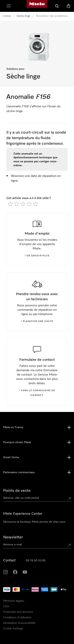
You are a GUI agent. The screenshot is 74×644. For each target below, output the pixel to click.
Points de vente (17, 491)
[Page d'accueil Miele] (37, 6)
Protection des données (18, 612)
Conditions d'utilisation (17, 618)
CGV (6, 606)
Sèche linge (23, 16)
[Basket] (68, 6)
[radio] (10, 204)
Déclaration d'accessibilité (19, 623)
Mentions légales (14, 601)
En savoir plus (37, 256)
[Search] (57, 6)
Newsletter (13, 537)
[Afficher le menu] (9, 6)
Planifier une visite (37, 321)
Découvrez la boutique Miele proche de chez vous (34, 522)
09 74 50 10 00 (36, 561)
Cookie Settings (13, 629)
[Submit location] (69, 499)
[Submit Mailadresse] (69, 545)
